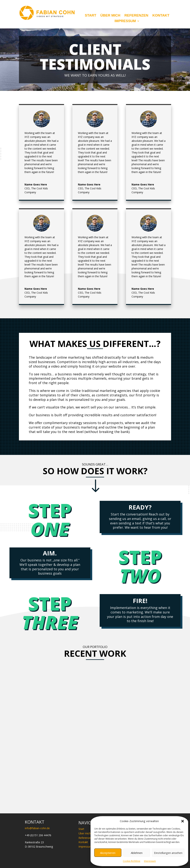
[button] (183, 821)
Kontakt (161, 16)
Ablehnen (137, 853)
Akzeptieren (108, 853)
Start (91, 16)
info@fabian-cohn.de (37, 828)
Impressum (150, 861)
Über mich (110, 16)
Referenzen (136, 16)
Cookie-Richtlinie (132, 861)
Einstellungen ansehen (168, 853)
